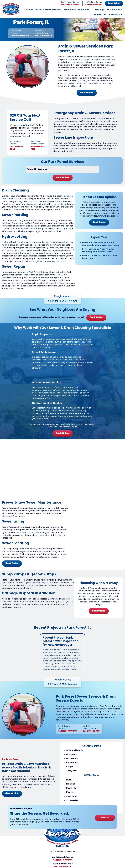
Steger (70, 767)
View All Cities (12, 794)
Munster (70, 792)
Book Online (114, 3)
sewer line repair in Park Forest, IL (26, 272)
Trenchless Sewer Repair (77, 10)
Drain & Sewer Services (48, 10)
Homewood (72, 759)
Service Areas (114, 10)
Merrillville (71, 788)
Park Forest (72, 763)
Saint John (72, 796)
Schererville (72, 801)
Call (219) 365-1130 (94, 5)
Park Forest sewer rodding (30, 229)
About (30, 10)
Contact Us (115, 15)
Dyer (69, 780)
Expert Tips (100, 15)
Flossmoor (72, 755)
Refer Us (105, 818)
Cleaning (99, 10)
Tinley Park (72, 771)
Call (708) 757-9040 (70, 5)
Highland (71, 784)
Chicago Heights (75, 750)
